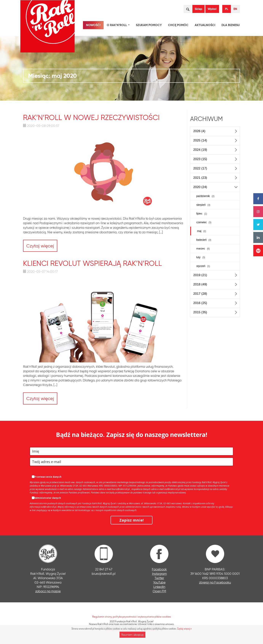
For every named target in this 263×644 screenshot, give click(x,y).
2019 (200, 275)
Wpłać (212, 9)
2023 (200, 159)
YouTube (159, 582)
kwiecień (204, 240)
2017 (200, 294)
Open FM (159, 591)
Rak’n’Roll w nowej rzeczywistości (91, 117)
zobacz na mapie (48, 591)
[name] (131, 451)
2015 (200, 312)
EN (235, 9)
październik (205, 196)
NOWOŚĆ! (93, 25)
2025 (200, 140)
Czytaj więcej (40, 246)
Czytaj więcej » (184, 629)
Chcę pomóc (178, 25)
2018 (200, 284)
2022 (200, 168)
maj (202, 231)
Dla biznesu (231, 25)
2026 (199, 131)
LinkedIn (159, 587)
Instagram (159, 574)
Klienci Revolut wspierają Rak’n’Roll (92, 263)
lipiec (202, 214)
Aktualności (205, 25)
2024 (200, 150)
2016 (200, 303)
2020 (200, 187)
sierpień (203, 205)
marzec (203, 249)
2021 (200, 178)
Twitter (159, 578)
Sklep (198, 9)
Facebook (159, 569)
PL (227, 9)
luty (201, 257)
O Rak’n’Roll (119, 26)
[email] (131, 462)
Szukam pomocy (149, 25)
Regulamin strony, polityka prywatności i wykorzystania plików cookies (132, 617)
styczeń (203, 266)
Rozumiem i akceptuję (133, 635)
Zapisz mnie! (131, 520)
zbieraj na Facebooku (215, 582)
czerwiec (204, 222)
